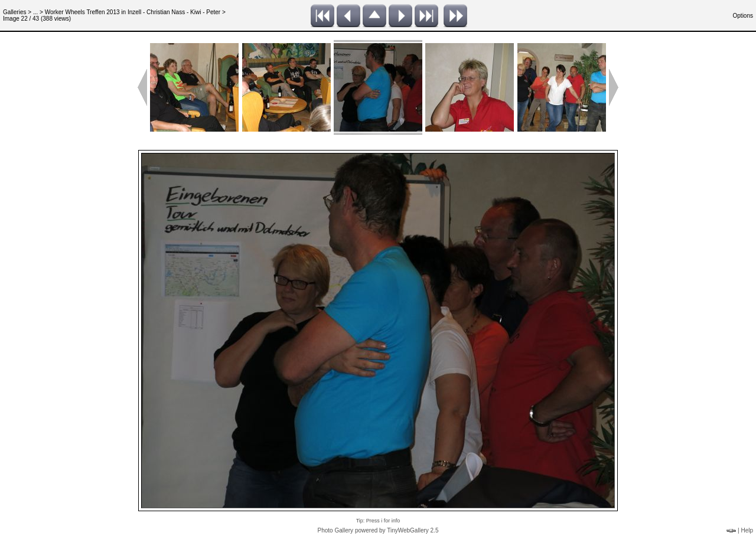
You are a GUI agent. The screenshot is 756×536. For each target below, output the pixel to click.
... (35, 12)
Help (747, 530)
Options (743, 16)
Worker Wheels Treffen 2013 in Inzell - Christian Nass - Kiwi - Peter (133, 12)
